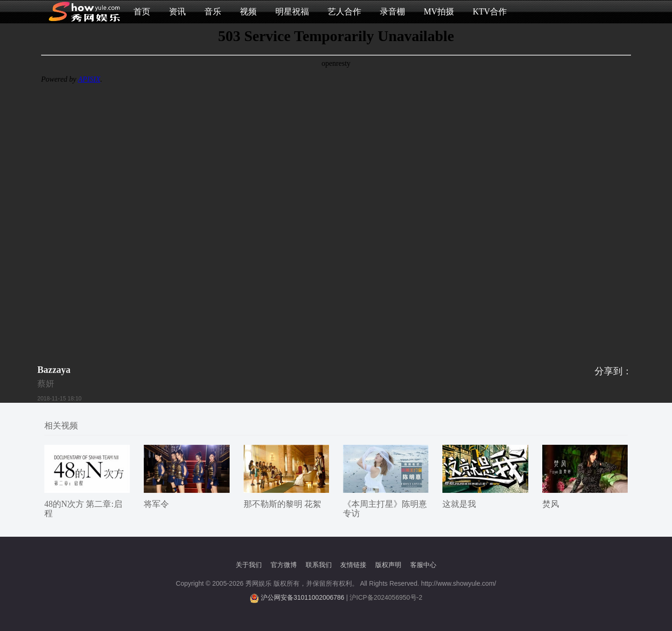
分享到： (613, 371)
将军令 (156, 504)
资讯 (177, 12)
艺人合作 (344, 12)
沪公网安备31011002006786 (303, 597)
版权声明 (388, 565)
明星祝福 (292, 12)
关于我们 (249, 565)
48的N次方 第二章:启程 (83, 509)
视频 (248, 12)
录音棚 (392, 12)
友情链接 (353, 565)
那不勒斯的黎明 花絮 (283, 504)
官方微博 (284, 565)
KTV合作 (490, 12)
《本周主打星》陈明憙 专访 (385, 509)
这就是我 (459, 504)
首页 (142, 12)
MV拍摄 (439, 12)
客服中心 (423, 565)
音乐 (213, 12)
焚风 (551, 504)
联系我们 (319, 565)
